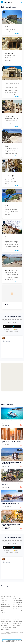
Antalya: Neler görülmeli (18, 598)
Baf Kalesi (8, 27)
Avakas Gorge (9, 176)
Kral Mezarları (9, 53)
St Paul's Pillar (9, 116)
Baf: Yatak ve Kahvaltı (6, 617)
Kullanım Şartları (20, 638)
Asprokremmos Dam (11, 270)
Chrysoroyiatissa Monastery (10, 238)
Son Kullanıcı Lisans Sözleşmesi (7, 639)
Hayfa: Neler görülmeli (17, 607)
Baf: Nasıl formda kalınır (6, 611)
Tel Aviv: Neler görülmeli (18, 613)
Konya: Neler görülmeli (17, 602)
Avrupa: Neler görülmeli (6, 590)
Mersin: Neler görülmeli (17, 600)
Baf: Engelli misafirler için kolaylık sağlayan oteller (6, 607)
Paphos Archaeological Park (12, 84)
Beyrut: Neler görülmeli (17, 605)
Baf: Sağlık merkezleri (6, 619)
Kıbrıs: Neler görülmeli (6, 592)
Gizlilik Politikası (16, 639)
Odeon (7, 146)
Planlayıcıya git (19, 2)
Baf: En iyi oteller (5, 598)
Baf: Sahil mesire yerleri (6, 621)
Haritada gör (17, 33)
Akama (7, 205)
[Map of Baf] (12, 377)
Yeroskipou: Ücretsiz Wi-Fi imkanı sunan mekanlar (17, 625)
